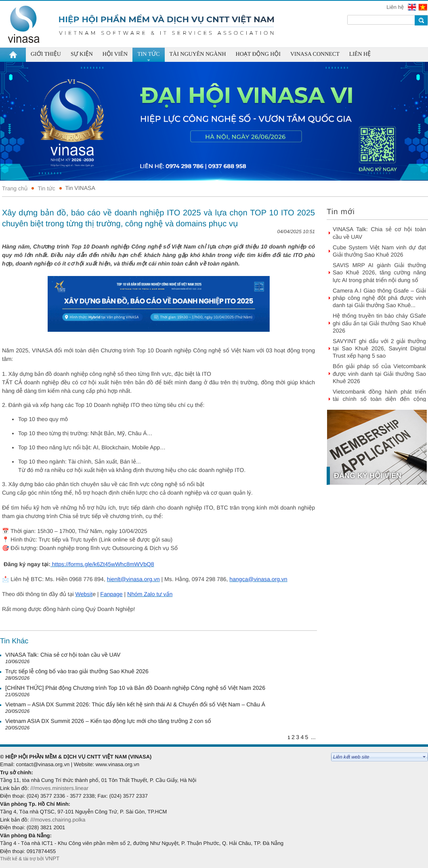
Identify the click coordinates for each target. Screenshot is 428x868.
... (313, 737)
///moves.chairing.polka (58, 820)
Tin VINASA (80, 188)
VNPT (53, 859)
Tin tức (46, 188)
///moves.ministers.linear (59, 788)
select (424, 757)
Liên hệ (396, 7)
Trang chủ (15, 188)
